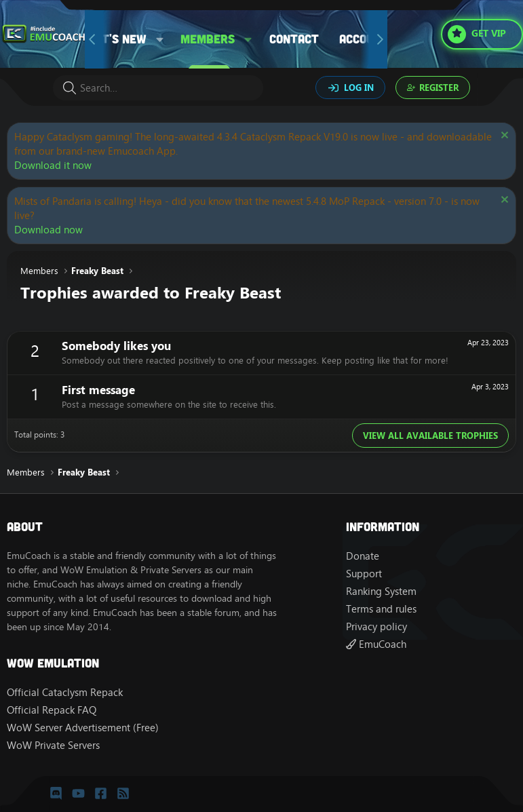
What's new (112, 39)
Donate (363, 556)
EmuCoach (376, 644)
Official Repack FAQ (52, 710)
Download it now (53, 165)
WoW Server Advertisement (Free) (83, 728)
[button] (160, 39)
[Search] (158, 88)
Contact (294, 39)
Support (364, 574)
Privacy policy (376, 626)
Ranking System (381, 591)
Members (208, 39)
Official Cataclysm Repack (65, 692)
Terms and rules (381, 609)
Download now (49, 230)
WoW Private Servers (53, 745)
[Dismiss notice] (503, 137)
